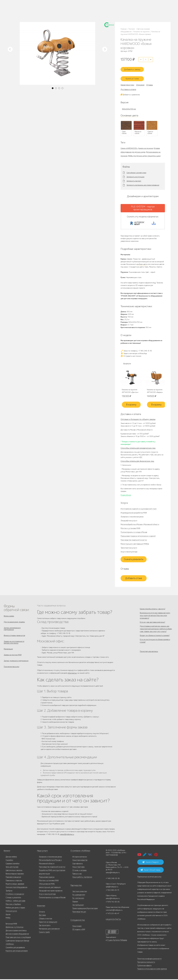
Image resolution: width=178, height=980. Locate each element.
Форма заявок (9, 616)
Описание (140, 83)
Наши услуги (42, 852)
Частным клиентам (80, 892)
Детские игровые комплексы (16, 931)
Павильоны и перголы (14, 881)
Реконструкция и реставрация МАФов (135, 544)
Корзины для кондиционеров (17, 952)
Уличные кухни (11, 912)
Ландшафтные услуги (129, 520)
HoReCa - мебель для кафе (15, 902)
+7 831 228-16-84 (82, 13)
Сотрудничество (77, 921)
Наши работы (27, 11)
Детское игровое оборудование (17, 935)
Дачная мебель (11, 857)
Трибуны (9, 891)
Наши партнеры (79, 868)
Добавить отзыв (134, 578)
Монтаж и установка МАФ (130, 528)
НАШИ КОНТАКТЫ (113, 920)
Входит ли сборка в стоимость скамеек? (155, 641)
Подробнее (126, 495)
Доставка (42, 916)
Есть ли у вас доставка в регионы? (152, 625)
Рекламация (8, 651)
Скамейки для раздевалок (15, 948)
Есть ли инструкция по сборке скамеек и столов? (155, 648)
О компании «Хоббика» (80, 852)
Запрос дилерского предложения (16, 664)
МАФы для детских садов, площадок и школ (144, 154)
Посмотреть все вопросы (149, 660)
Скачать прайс (44, 933)
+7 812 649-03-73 (58, 11)
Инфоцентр (27, 14)
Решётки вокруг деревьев (15, 885)
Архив (8, 915)
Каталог (26, 8)
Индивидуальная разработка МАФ (134, 512)
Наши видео (77, 927)
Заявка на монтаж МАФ (13, 658)
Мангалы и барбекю (13, 905)
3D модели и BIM (79, 930)
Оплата (42, 912)
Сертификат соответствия (136, 171)
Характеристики (127, 83)
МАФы (8, 919)
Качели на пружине (146, 146)
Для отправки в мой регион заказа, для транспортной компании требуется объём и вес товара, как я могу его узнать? (156, 633)
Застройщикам (78, 906)
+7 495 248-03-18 (113, 879)
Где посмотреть (45, 926)
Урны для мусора (12, 868)
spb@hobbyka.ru (112, 887)
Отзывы (149, 83)
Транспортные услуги (129, 548)
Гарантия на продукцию (48, 923)
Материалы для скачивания (49, 929)
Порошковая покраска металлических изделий (138, 536)
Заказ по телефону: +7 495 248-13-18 (136, 350)
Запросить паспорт (134, 179)
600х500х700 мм (129, 107)
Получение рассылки (11, 671)
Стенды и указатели (13, 898)
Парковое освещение (13, 878)
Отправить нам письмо (131, 356)
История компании (80, 857)
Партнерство (75, 886)
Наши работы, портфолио (82, 878)
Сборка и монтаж (46, 919)
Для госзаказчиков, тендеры (14, 622)
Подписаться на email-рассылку (149, 877)
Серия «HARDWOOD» (129, 146)
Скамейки (9, 861)
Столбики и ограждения (15, 895)
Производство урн (79, 912)
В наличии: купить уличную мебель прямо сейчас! (89, 3)
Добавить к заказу (134, 68)
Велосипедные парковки (15, 874)
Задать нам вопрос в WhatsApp (134, 353)
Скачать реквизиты (134, 559)
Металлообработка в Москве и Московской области (140, 524)
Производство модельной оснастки (134, 540)
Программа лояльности (146, 963)
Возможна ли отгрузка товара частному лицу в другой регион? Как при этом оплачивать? (155, 617)
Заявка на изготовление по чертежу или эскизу (14, 644)
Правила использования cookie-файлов (152, 970)
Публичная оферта (144, 966)
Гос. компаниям (78, 899)
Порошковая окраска (47, 878)
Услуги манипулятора (129, 551)
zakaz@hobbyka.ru (59, 13)
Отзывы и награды (80, 871)
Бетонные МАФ (11, 924)
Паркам (75, 902)
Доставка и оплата (128, 87)
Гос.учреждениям (79, 896)
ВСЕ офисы (69, 13)
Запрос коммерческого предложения (12, 629)
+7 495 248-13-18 (58, 8)
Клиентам (41, 907)
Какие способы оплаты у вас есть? (152, 609)
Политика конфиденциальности (149, 959)
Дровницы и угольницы (15, 928)
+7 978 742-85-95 (82, 11)
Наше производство (36, 8)
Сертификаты (78, 864)
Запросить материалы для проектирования (143, 183)
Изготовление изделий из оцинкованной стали (139, 509)
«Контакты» (72, 673)
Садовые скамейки (13, 864)
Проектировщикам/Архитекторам (85, 909)
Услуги (43, 11)
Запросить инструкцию (135, 175)
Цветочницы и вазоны (14, 871)
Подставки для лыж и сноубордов (18, 938)
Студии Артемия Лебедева (117, 941)
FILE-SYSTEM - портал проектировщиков (143, 206)
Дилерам (36, 11)
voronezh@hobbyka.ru (114, 911)
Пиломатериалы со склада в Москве (134, 532)
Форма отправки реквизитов (14, 637)
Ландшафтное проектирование (51, 891)
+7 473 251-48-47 (82, 8)
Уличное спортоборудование (16, 888)
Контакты (35, 14)
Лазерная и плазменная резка (132, 516)
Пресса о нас (77, 874)
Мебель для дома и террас (15, 908)
